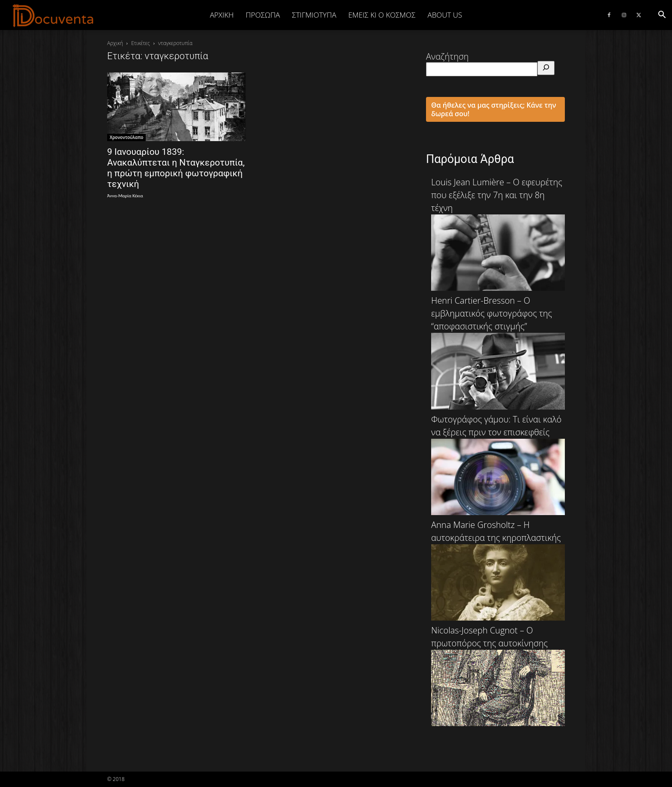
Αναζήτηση (447, 56)
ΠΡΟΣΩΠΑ (263, 15)
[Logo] (53, 15)
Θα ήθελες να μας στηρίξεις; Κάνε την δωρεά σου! (494, 109)
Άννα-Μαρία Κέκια (125, 196)
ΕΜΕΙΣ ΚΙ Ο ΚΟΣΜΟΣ (382, 15)
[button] (662, 15)
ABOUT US (445, 15)
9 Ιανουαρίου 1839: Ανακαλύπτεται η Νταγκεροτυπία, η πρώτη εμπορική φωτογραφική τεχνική (176, 168)
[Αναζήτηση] (546, 68)
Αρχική (222, 15)
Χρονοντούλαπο (126, 137)
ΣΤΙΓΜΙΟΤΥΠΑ (314, 15)
